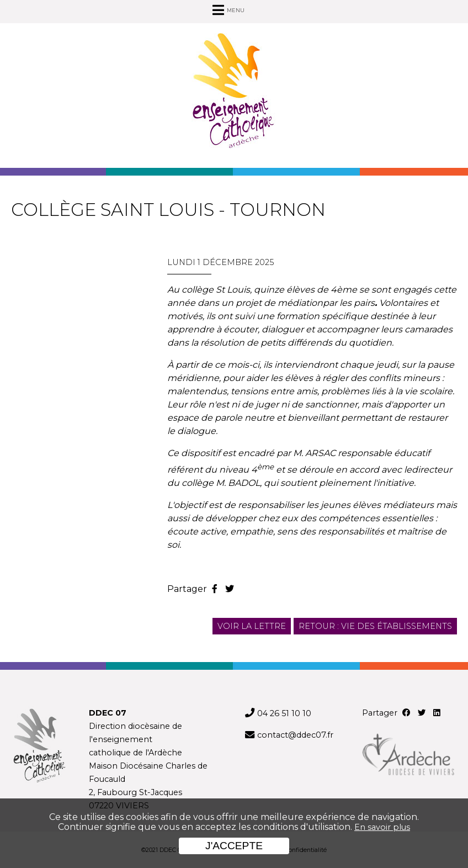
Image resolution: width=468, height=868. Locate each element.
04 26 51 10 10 (284, 713)
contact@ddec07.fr (295, 735)
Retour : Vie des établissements (375, 626)
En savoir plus (382, 827)
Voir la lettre (252, 626)
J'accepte (234, 846)
